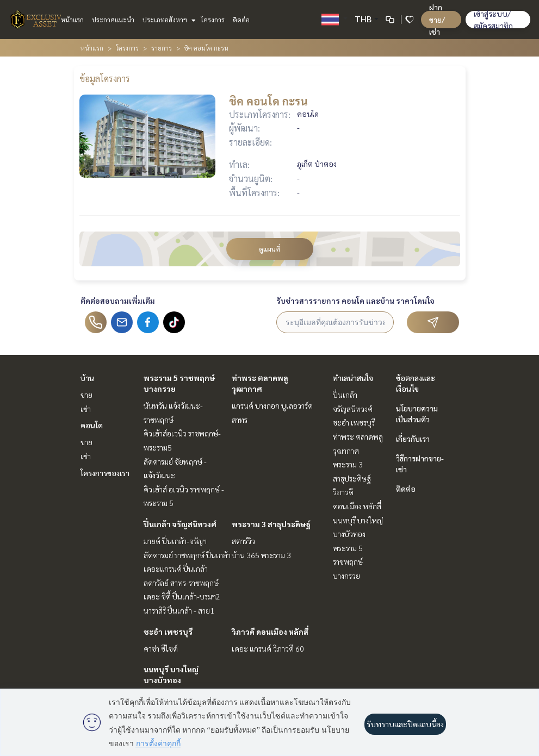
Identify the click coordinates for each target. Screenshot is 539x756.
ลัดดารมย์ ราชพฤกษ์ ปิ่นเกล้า (187, 555)
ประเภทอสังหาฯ (168, 20)
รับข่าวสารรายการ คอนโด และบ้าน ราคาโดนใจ (355, 301)
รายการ (162, 48)
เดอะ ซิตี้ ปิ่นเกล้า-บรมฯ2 (182, 596)
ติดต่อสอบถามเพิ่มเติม (118, 301)
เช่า (86, 409)
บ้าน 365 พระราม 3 (261, 555)
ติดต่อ (241, 20)
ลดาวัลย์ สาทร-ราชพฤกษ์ (181, 583)
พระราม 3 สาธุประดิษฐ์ (271, 524)
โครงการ (213, 20)
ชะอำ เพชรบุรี (168, 632)
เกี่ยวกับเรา (413, 439)
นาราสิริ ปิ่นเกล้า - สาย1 (179, 610)
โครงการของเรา (105, 473)
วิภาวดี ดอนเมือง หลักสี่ (270, 632)
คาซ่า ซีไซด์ (161, 648)
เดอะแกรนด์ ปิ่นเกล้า (176, 568)
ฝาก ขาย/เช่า (437, 19)
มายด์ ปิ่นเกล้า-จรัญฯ (175, 541)
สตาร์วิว (243, 541)
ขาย (86, 395)
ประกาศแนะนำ (113, 20)
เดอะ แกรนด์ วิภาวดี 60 (268, 648)
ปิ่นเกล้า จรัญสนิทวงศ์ (180, 524)
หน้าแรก (72, 20)
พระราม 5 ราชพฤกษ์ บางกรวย (348, 562)
